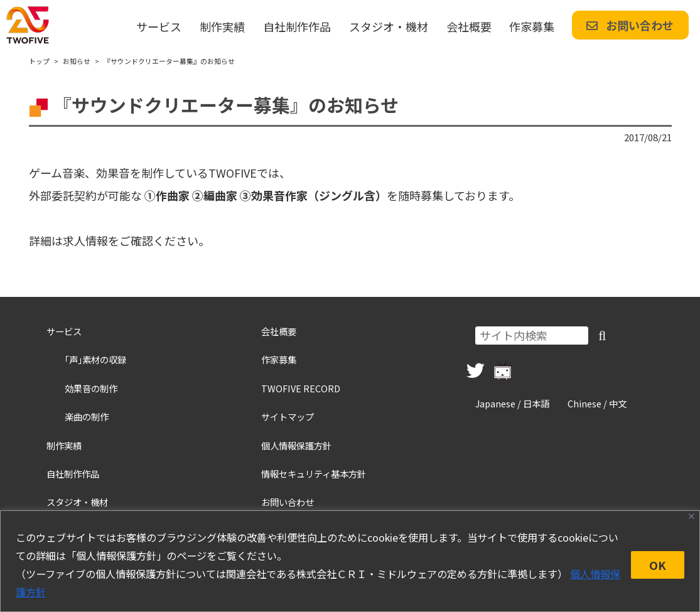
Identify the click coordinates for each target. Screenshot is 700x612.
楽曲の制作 (87, 416)
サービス (159, 26)
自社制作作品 (297, 26)
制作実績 (222, 26)
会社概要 (469, 26)
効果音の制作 (91, 388)
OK (658, 565)
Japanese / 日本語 (512, 403)
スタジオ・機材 (389, 26)
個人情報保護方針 (296, 445)
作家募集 (532, 26)
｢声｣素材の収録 (95, 359)
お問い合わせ (630, 25)
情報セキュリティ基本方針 (314, 474)
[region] (350, 561)
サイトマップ (288, 416)
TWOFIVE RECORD (301, 388)
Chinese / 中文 (597, 403)
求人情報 (85, 240)
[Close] (692, 516)
